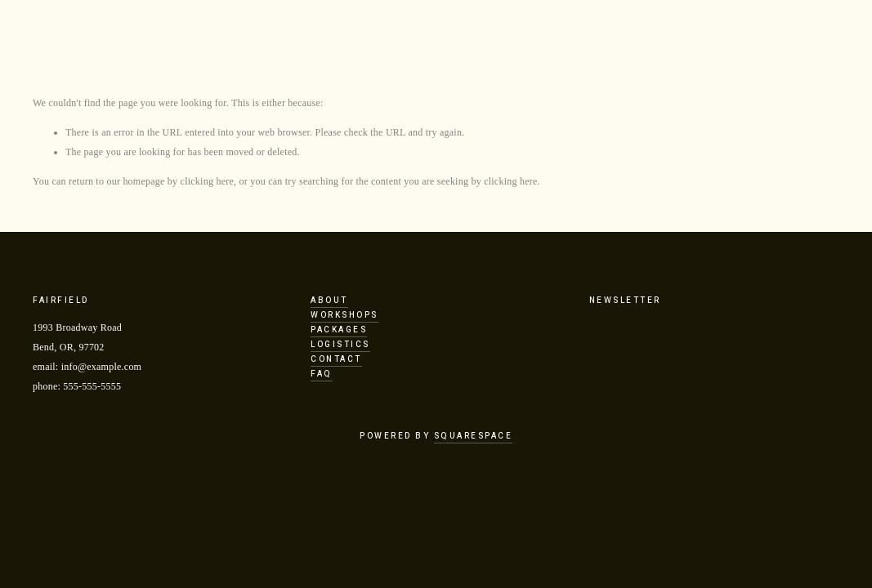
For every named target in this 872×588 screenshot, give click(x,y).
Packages (339, 330)
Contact (336, 359)
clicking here (207, 181)
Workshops (344, 315)
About (329, 301)
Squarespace (474, 436)
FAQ (322, 374)
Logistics (340, 345)
